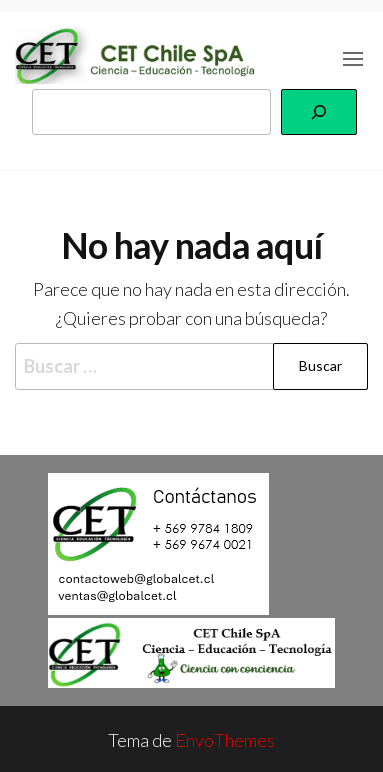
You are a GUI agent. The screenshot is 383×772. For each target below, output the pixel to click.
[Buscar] (319, 112)
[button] (353, 59)
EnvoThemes (225, 740)
